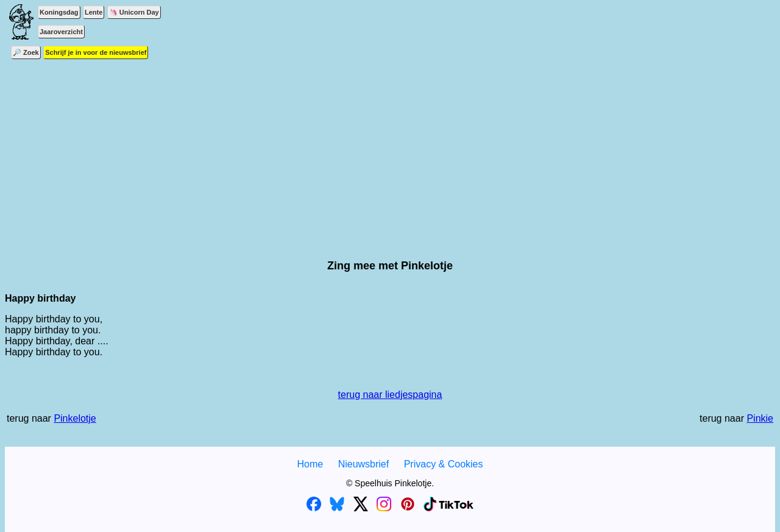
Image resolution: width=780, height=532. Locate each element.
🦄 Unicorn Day (134, 12)
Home (310, 464)
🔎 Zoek (26, 52)
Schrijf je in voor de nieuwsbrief (96, 52)
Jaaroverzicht (61, 32)
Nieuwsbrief (364, 464)
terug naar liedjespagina (390, 395)
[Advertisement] (390, 144)
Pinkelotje (75, 418)
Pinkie (760, 418)
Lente (94, 12)
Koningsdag (59, 12)
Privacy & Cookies (444, 464)
